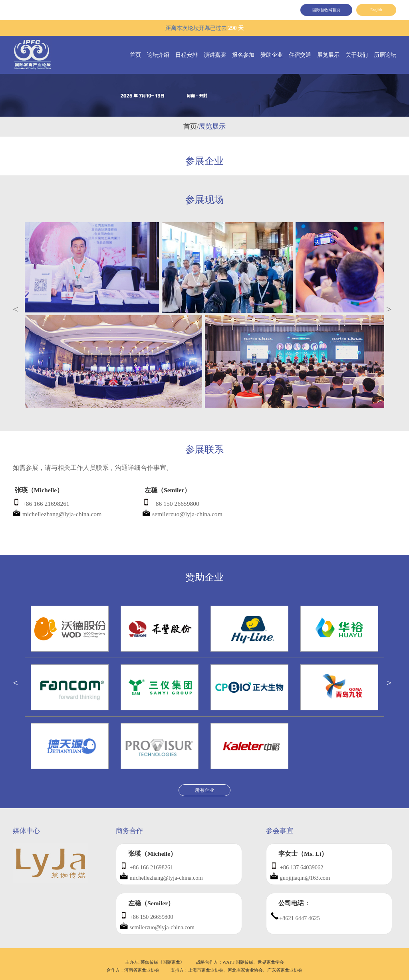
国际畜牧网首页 (326, 10)
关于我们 (357, 55)
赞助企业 (272, 55)
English (376, 10)
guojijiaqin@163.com (305, 878)
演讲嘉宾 (215, 55)
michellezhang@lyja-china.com (62, 514)
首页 (135, 55)
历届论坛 (385, 55)
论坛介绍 (158, 55)
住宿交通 (300, 55)
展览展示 (328, 55)
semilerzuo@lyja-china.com (187, 514)
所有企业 (204, 790)
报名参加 (243, 55)
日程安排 (187, 55)
